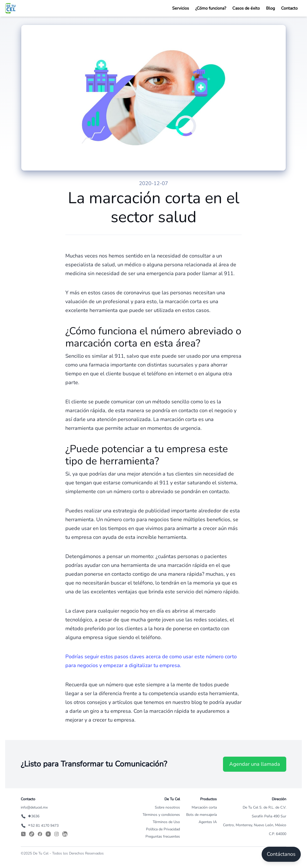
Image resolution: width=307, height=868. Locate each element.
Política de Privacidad (163, 829)
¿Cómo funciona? (211, 8)
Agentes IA (208, 822)
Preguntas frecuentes (163, 836)
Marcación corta (204, 807)
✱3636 (30, 816)
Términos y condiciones (161, 815)
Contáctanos (281, 854)
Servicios (181, 8)
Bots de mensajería (201, 815)
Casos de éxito (246, 8)
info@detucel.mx (34, 807)
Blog (270, 8)
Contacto (289, 8)
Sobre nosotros (167, 807)
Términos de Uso (166, 822)
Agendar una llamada (255, 764)
